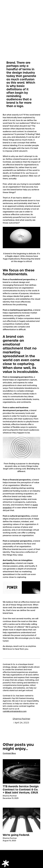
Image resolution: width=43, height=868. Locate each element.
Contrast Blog (9, 753)
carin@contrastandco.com (15, 711)
